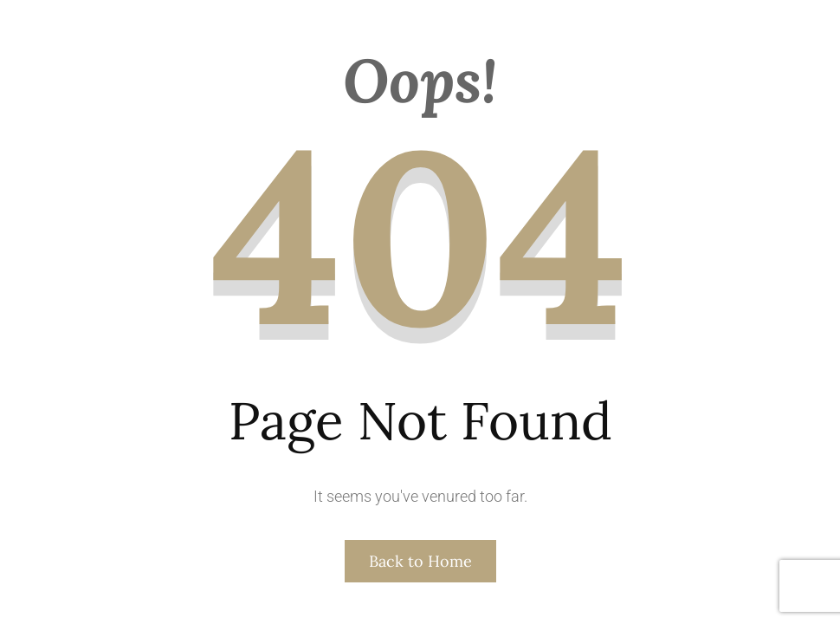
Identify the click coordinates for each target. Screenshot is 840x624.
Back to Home (420, 561)
